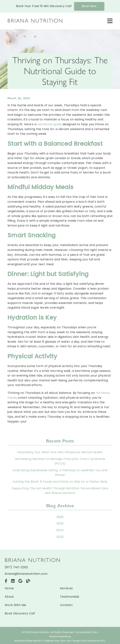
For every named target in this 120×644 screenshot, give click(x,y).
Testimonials (70, 597)
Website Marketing (60, 636)
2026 (60, 517)
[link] (35, 23)
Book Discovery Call (20, 613)
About (9, 597)
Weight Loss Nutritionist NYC (89, 641)
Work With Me (15, 605)
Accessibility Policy (87, 632)
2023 (60, 537)
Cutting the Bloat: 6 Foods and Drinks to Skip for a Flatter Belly (60, 482)
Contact (66, 605)
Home (9, 588)
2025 (60, 523)
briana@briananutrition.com (26, 574)
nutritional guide (50, 124)
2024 (60, 530)
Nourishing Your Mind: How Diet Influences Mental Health (60, 452)
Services (66, 588)
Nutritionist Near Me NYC (29, 641)
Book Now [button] (89, 6)
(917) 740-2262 (16, 567)
